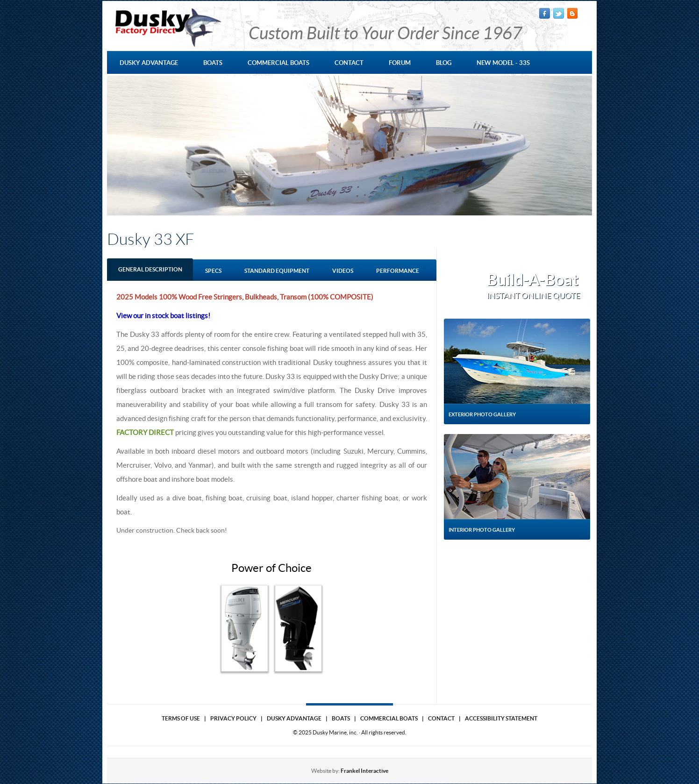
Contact (441, 718)
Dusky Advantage (294, 718)
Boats (341, 718)
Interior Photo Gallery (482, 530)
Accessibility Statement (501, 718)
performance (398, 271)
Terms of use (181, 718)
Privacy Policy (233, 718)
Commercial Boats (389, 718)
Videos (343, 271)
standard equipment (277, 271)
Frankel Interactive (364, 771)
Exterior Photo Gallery (482, 414)
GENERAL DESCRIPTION (150, 269)
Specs (213, 271)
